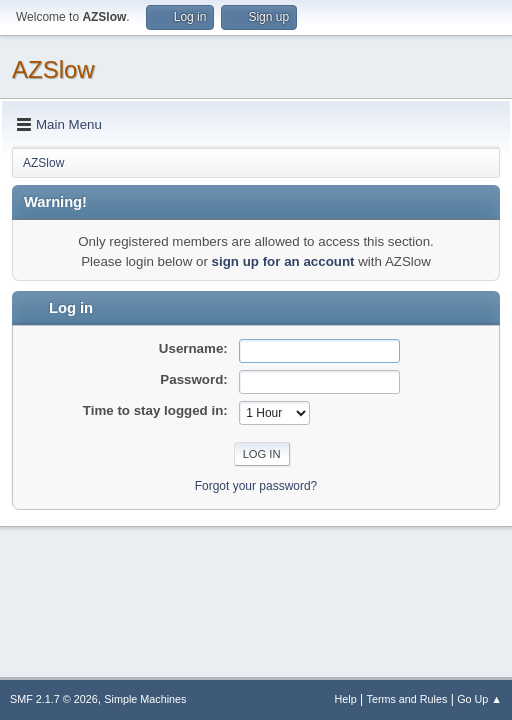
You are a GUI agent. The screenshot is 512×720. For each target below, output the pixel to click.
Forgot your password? (256, 486)
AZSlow (53, 69)
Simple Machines (145, 699)
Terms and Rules (407, 699)
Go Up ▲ (479, 699)
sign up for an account (283, 261)
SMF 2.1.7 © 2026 (54, 699)
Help (346, 699)
